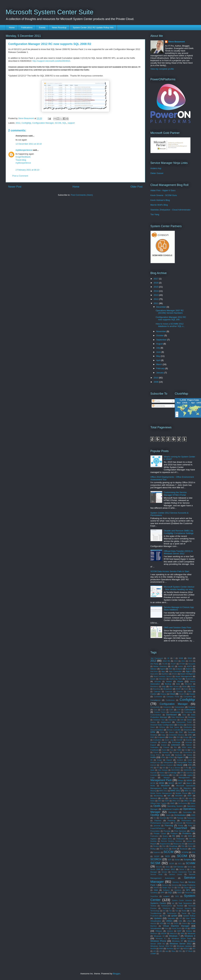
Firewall (166, 747)
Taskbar (153, 906)
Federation (155, 747)
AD (173, 666)
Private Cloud (160, 833)
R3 (182, 836)
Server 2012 (170, 869)
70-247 (173, 664)
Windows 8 (190, 936)
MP (169, 796)
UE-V (165, 916)
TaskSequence (167, 906)
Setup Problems (188, 885)
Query (165, 836)
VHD (169, 923)
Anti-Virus (154, 671)
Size (179, 888)
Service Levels (176, 874)
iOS (190, 765)
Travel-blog (21, 160)
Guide (168, 755)
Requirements (165, 844)
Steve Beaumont (176, 42)
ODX (160, 801)
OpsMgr (155, 815)
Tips (177, 911)
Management (184, 777)
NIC (184, 798)
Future (156, 752)
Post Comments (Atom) (82, 195)
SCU (180, 864)
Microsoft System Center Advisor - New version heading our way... (179, 588)
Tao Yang (155, 214)
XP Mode (189, 951)
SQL (64, 123)
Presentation (155, 831)
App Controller (175, 671)
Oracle (168, 815)
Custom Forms (160, 712)
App (163, 671)
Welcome (173, 934)
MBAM (189, 780)
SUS (177, 896)
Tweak (184, 913)
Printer (193, 831)
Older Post (136, 187)
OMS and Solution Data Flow (177, 628)
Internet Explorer (166, 765)
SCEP (157, 856)
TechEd (180, 906)
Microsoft (165, 786)
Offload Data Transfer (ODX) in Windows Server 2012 (178, 552)
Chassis (180, 692)
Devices (190, 725)
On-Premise (183, 803)
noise (191, 798)
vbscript (153, 923)
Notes (153, 801)
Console (192, 707)
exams (164, 742)
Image (159, 760)
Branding (157, 689)
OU (155, 818)
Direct (153, 727)
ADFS (189, 666)
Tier (170, 911)
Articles (175, 674)
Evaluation (157, 740)
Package (180, 818)
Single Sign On (168, 888)
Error (171, 737)
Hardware (179, 755)
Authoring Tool (175, 679)
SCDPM (185, 852)
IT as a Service (174, 768)
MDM (161, 783)
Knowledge (172, 773)
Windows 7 (174, 936)
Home (12, 28)
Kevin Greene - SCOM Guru (164, 195)
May (158, 356)
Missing (153, 791)
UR (180, 918)
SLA (194, 888)
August (160, 344)
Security (159, 867)
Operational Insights (170, 809)
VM (186, 928)
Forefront (154, 750)
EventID (179, 740)
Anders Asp (156, 168)
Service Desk (156, 874)
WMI (161, 948)
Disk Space (174, 727)
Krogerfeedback (23, 157)
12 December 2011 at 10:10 (29, 144)
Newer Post (15, 187)
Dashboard (171, 715)
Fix (175, 747)
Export (153, 745)
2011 (156, 303)
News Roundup (59, 28)
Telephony (166, 908)
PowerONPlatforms (158, 828)
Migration (188, 788)
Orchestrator (180, 815)
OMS (172, 803)
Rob (183, 846)
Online (193, 803)
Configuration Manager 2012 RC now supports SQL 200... (171, 318)
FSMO (179, 750)
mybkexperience (24, 150)
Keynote (154, 773)
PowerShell (180, 828)
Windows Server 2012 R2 (162, 946)
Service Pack (178, 882)
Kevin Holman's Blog (160, 200)
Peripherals (178, 823)
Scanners (157, 852)
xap (167, 951)
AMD (171, 669)
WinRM (153, 949)
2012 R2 (166, 661)
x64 (154, 951)
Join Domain (163, 770)
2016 (156, 283)
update (174, 916)
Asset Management (184, 676)
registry (154, 839)
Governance (188, 752)
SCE (193, 852)
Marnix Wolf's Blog (159, 205)
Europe (186, 737)
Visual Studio (177, 928)
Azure (180, 681)
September (162, 340)
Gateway (165, 752)
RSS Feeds (164, 849)
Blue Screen (174, 687)
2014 (156, 291)
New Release (174, 798)
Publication (155, 836)
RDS (190, 836)
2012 (18, 123)
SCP (170, 860)
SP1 (188, 890)
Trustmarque (172, 913)
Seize (168, 867)
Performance (186, 821)
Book (185, 686)
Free (172, 750)
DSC (181, 732)
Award (169, 681)
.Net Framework (157, 658)
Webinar (189, 931)
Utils (180, 921)
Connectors (179, 707)
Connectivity (155, 707)
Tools (184, 911)
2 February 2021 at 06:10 (27, 170)
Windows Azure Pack (181, 938)
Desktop (180, 725)
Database (192, 717)
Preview (167, 831)
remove (189, 841)
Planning (169, 825)
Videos (184, 923)
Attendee (162, 679)
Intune (180, 765)
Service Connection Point (182, 872)
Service (164, 872)
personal (157, 826)
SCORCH (156, 859)
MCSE (153, 783)
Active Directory (160, 666)
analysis (179, 669)
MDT (180, 783)
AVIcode (158, 682)
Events (42, 28)
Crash (163, 710)
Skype (186, 888)
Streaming (189, 893)
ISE (164, 768)
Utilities (169, 921)
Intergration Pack (185, 762)
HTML (163, 757)
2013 (156, 295)
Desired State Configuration (162, 725)
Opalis (157, 806)
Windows (191, 933)
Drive (162, 732)
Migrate (176, 788)
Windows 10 (159, 936)
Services (165, 885)
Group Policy (156, 755)
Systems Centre (158, 903)
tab (173, 903)
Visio (167, 928)
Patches (158, 820)
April (159, 360)
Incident (180, 760)
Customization (156, 715)
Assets (153, 679)
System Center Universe (182, 900)
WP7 (178, 949)
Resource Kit (179, 844)
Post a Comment (20, 176)
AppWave (165, 674)
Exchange (176, 742)
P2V (171, 818)
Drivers (172, 732)
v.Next (189, 921)
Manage (167, 778)
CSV (171, 710)
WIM (182, 934)
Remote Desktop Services (172, 841)
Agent (163, 669)
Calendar (157, 692)
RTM (174, 849)
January (160, 373)
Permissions (191, 823)
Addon (181, 666)
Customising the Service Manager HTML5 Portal (175, 494)
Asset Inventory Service (163, 677)
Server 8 (183, 869)
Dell (182, 720)
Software (166, 890)
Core (155, 710)
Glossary (176, 752)
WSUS (186, 948)
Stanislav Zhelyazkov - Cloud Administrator (171, 210)
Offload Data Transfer (159, 803)
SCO (167, 856)
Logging (190, 775)
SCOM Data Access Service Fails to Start (170, 571)
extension (176, 745)
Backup (168, 684)
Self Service (178, 867)
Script (177, 860)
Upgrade (171, 918)
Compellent (188, 697)
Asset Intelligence (188, 674)
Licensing (165, 775)
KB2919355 (188, 770)
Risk (164, 846)
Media (153, 786)
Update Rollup (189, 916)
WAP (179, 931)
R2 (174, 836)
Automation (190, 679)
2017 (156, 279)
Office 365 (188, 801)
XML (180, 951)
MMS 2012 (176, 791)
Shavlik (156, 888)
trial (191, 911)
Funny (193, 750)
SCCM (58, 123)
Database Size (159, 720)
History (189, 755)
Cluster (192, 694)
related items (167, 839)
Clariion (154, 694)
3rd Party (154, 664)
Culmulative (190, 710)
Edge (163, 735)
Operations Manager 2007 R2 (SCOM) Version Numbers (170, 312)
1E (168, 658)
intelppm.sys (155, 763)
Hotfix (153, 757)
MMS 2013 (188, 791)
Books (193, 687)
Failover (189, 745)
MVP (190, 796)
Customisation (175, 712)
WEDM (164, 934)
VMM (193, 928)
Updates (158, 918)
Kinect (162, 773)
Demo (190, 720)
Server (190, 867)
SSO (179, 892)
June (159, 352)
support (71, 123)
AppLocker (155, 674)
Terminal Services (184, 908)
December (161, 307)
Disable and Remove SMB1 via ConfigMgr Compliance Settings (179, 532)
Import (169, 760)
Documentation (157, 730)
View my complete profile (162, 69)
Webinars (154, 934)
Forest (164, 750)
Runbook (184, 849)
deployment (166, 722)
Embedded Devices (177, 735)
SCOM (182, 856)
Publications (27, 28)
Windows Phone (158, 941)
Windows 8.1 (161, 939)
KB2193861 (176, 770)
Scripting (188, 860)
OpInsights (173, 812)
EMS (152, 737)
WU (194, 949)
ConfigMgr (26, 123)
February (161, 368)
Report (153, 844)
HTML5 (171, 757)
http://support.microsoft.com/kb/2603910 (51, 61)
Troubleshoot (156, 913)
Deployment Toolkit (184, 722)
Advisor (154, 669)
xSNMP (153, 954)
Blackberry (154, 687)
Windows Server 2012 (180, 944)
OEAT (167, 801)
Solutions (178, 890)
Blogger (117, 974)
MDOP (171, 783)
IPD (152, 768)
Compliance (156, 700)
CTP (179, 710)
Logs (152, 777)
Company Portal (173, 697)
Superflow (154, 896)
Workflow (170, 949)
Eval (194, 737)
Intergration (168, 762)
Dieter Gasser (157, 173)
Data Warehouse (178, 717)
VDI (161, 923)
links (174, 775)
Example (154, 742)
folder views (187, 747)
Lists (181, 775)
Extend (164, 745)
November (161, 331)
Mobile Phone (181, 793)
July (158, 348)
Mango (181, 781)
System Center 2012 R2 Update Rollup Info (93, 28)
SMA (156, 890)
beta (178, 684)
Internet (153, 765)
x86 (161, 951)
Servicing (175, 885)
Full (186, 750)
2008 (156, 382)
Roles (190, 846)
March (159, 364)
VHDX (176, 923)
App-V (189, 671)
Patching (171, 820)
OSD (193, 815)
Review (156, 846)
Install (190, 760)
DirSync (162, 727)
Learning (189, 773)
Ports (190, 826)
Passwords (191, 818)
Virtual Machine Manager (176, 926)
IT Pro (186, 768)
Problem (174, 833)
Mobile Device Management (161, 793)
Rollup (153, 849)
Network (154, 798)
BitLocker (188, 684)
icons (191, 757)
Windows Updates (184, 946)
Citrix (189, 691)
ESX (178, 737)
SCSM (155, 863)
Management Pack (161, 780)
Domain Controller (174, 730)
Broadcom (168, 689)
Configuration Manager (43, 123)
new (163, 798)
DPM (153, 732)
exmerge (189, 742)
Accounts (192, 664)
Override (163, 818)
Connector (167, 707)
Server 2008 (155, 869)
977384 (182, 664)
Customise (188, 712)
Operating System (175, 806)
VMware (159, 931)
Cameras (169, 692)
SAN (193, 849)
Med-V (189, 783)
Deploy (153, 722)
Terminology (155, 911)
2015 (156, 287)
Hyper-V (181, 757)
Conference (170, 700)
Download (188, 730)
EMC (190, 735)
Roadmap (173, 846)
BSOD (178, 689)
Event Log (169, 740)
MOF (193, 793)
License (154, 775)
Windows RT (178, 941)
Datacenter (172, 720)
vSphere (170, 931)
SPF (163, 892)
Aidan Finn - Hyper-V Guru (163, 190)
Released (180, 839)
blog (164, 686)
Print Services (180, 831)
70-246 (165, 664)
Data (184, 715)
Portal (181, 825)
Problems (187, 833)
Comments (159, 406)
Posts (156, 401)
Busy (193, 689)
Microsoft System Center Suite (50, 12)
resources (192, 844)
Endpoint (161, 737)
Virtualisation (156, 928)
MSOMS (179, 796)
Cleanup (163, 694)
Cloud (172, 694)
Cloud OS (183, 694)
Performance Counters (160, 823)
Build (186, 689)
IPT (158, 768)
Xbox (173, 951)
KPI (182, 773)
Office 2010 (176, 801)
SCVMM (191, 863)
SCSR (172, 864)
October (160, 335)
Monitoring (158, 796)
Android (189, 669)
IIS (152, 760)
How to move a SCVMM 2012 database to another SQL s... (170, 325)
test (164, 911)
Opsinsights (187, 812)
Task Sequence (185, 903)
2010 (156, 378)
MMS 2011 (163, 791)
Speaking (154, 893)
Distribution (188, 727)
